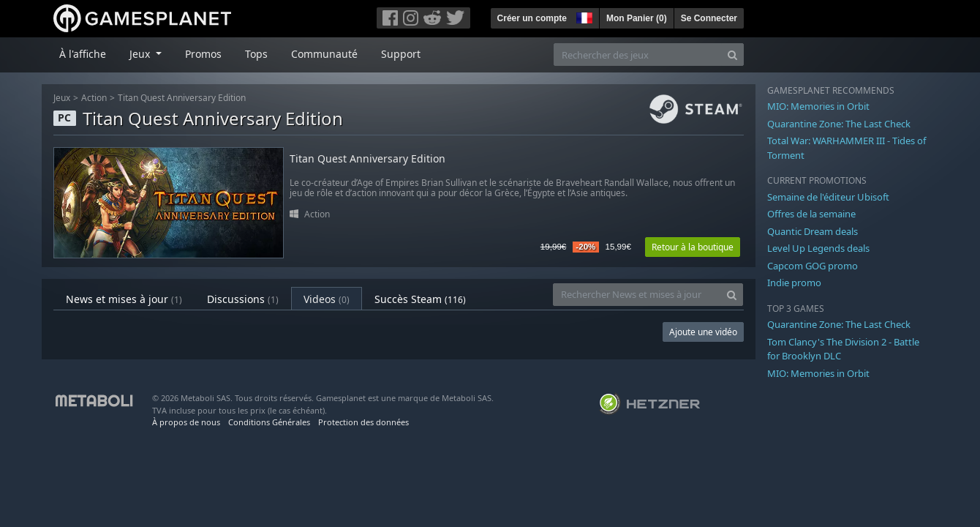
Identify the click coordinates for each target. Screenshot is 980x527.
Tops (256, 54)
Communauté (324, 54)
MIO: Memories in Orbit (818, 106)
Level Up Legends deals (818, 248)
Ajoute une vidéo (703, 332)
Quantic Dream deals (813, 231)
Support (401, 54)
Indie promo (794, 283)
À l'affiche (83, 54)
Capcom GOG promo (813, 266)
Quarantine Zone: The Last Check (839, 124)
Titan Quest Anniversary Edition (182, 98)
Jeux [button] (141, 54)
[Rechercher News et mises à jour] (637, 295)
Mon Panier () (637, 18)
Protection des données (363, 422)
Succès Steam (420, 299)
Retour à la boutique (693, 247)
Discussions (243, 299)
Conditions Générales (269, 422)
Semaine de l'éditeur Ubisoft (828, 197)
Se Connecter (709, 18)
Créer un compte (532, 18)
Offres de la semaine (811, 214)
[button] (583, 16)
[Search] (732, 55)
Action (94, 98)
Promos (203, 54)
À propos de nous (186, 422)
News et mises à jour (124, 299)
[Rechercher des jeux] (638, 55)
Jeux (62, 98)
